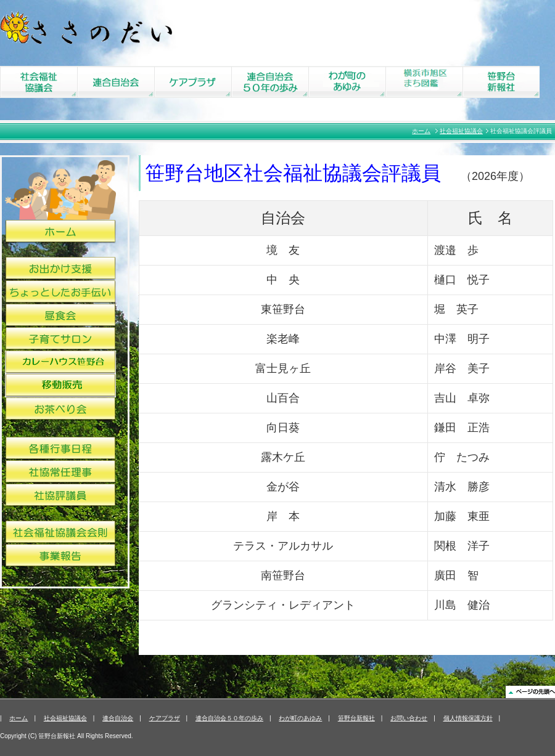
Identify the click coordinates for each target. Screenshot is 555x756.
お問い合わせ (409, 718)
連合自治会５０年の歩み (229, 718)
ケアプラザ (165, 718)
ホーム (421, 131)
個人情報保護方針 (468, 718)
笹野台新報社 (356, 718)
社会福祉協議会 (461, 131)
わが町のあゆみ (300, 718)
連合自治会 (118, 718)
